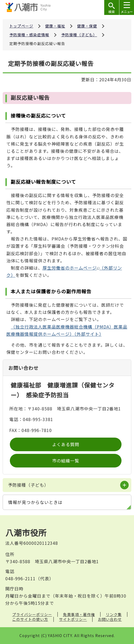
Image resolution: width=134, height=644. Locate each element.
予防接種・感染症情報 (29, 35)
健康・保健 (87, 26)
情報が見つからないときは (35, 502)
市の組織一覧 (66, 461)
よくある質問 (66, 444)
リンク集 (114, 614)
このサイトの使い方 (30, 619)
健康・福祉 (55, 26)
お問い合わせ (110, 619)
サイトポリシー (73, 619)
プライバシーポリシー (32, 614)
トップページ (21, 26)
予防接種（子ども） (79, 35)
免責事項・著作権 (79, 614)
